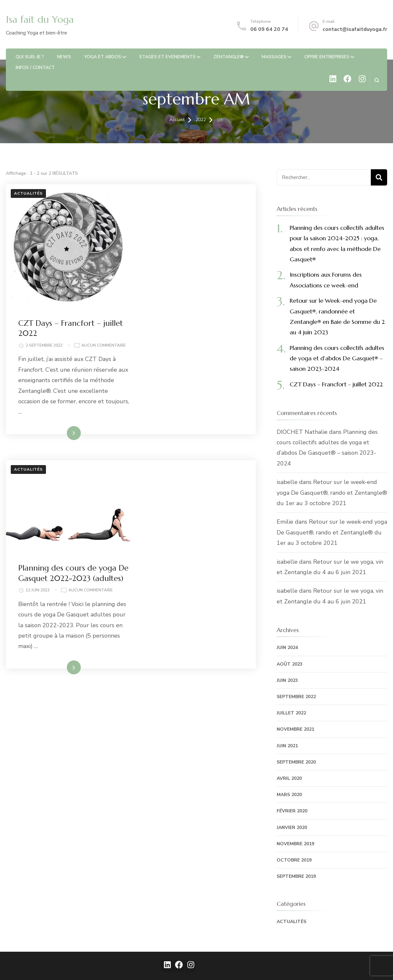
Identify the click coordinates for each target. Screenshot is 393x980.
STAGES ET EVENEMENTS (167, 57)
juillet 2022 (291, 713)
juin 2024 (287, 648)
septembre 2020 (296, 762)
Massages (274, 57)
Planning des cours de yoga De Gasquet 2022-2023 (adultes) (193, 368)
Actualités (28, 193)
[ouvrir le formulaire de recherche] (377, 80)
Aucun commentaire (173, 228)
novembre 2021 (295, 729)
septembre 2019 (296, 876)
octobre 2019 (294, 860)
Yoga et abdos (103, 57)
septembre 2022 (296, 697)
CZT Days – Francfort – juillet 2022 (336, 384)
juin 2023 (287, 680)
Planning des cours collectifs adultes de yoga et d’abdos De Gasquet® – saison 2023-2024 (337, 358)
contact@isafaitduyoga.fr (355, 29)
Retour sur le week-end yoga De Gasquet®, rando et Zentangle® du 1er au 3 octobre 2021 (332, 493)
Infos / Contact (35, 68)
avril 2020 (289, 778)
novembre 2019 (295, 844)
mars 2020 (289, 795)
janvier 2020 (292, 828)
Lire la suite (182, 316)
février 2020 (292, 811)
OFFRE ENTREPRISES (327, 57)
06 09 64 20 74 (269, 29)
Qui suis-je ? (30, 57)
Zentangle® (229, 57)
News (64, 57)
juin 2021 (287, 746)
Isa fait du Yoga (40, 19)
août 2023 (290, 664)
